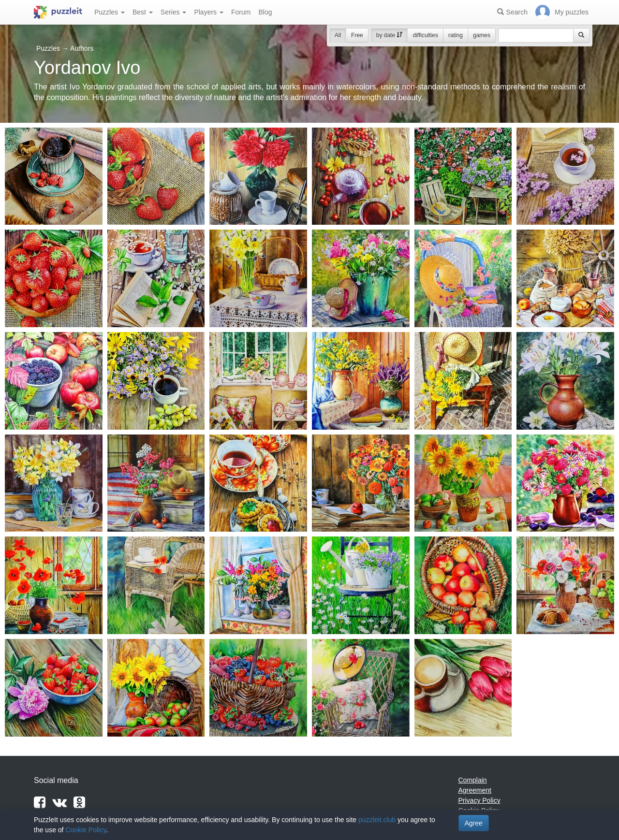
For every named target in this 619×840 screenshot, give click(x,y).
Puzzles (110, 12)
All (338, 35)
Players (209, 12)
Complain (473, 780)
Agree (474, 823)
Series (174, 12)
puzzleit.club (377, 820)
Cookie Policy (86, 830)
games (482, 35)
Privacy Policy (479, 800)
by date (390, 35)
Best (143, 12)
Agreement (475, 790)
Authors (82, 48)
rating (456, 35)
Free (357, 35)
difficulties (425, 35)
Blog (265, 12)
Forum (241, 12)
